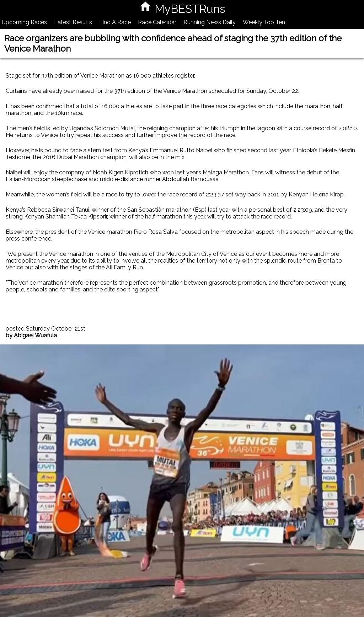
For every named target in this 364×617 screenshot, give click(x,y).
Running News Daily (210, 22)
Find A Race (115, 22)
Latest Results (73, 22)
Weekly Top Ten (264, 22)
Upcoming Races (24, 22)
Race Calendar (157, 22)
